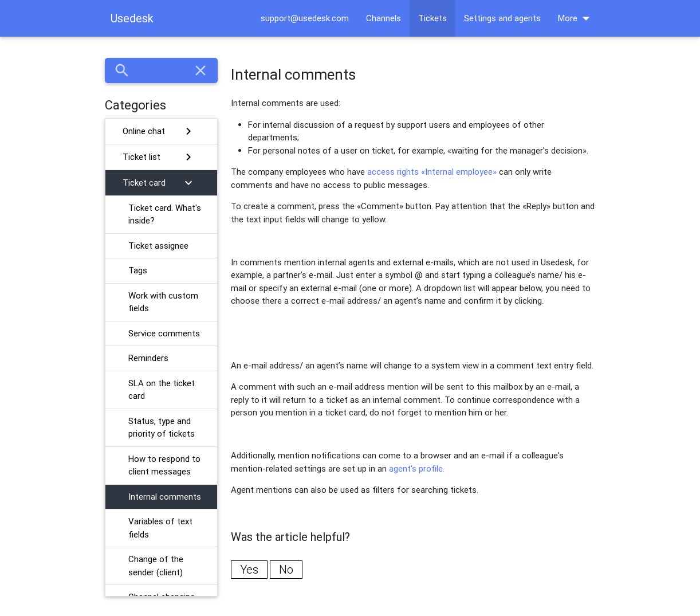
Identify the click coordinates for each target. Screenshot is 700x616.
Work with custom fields (163, 302)
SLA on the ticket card (162, 390)
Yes (249, 569)
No (286, 569)
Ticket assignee (158, 246)
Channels (384, 18)
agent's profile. (417, 468)
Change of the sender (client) (156, 566)
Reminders (148, 358)
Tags (138, 270)
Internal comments (165, 497)
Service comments (164, 333)
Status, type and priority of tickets (162, 427)
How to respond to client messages (164, 465)
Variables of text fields (160, 528)
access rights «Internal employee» (432, 172)
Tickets (432, 18)
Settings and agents (502, 18)
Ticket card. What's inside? (165, 214)
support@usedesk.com (305, 18)
